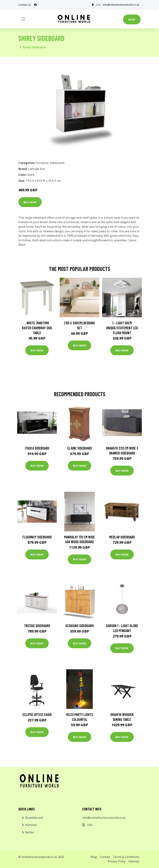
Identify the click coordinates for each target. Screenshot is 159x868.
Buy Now (30, 202)
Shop (132, 19)
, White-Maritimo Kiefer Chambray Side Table (37, 328)
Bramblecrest (34, 818)
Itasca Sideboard (37, 448)
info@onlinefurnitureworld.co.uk (121, 5)
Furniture (42, 163)
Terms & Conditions (126, 857)
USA (98, 5)
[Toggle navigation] (23, 19)
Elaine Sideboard (80, 448)
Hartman (31, 825)
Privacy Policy (117, 861)
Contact (105, 857)
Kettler (30, 832)
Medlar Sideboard (122, 537)
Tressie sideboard (37, 626)
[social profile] (35, 5)
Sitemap (134, 861)
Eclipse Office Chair (37, 714)
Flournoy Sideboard (37, 537)
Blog (94, 857)
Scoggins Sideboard (79, 626)
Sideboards (57, 163)
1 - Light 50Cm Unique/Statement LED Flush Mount (122, 328)
